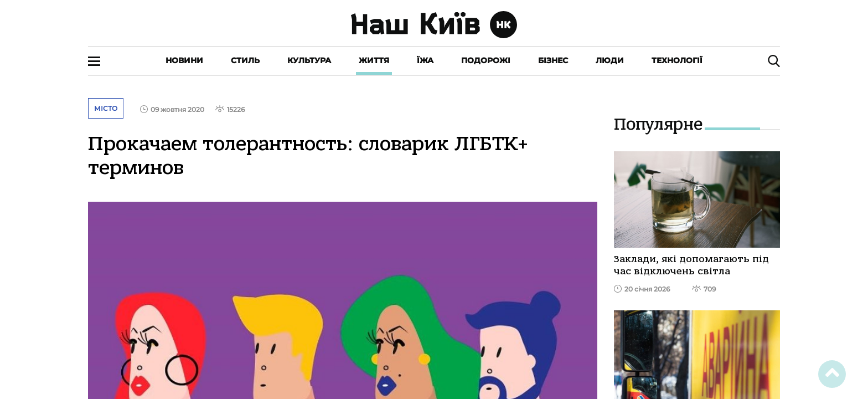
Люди (610, 60)
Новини (184, 60)
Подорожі (486, 60)
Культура (309, 60)
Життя (374, 60)
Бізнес (553, 60)
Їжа (425, 60)
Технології (677, 60)
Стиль (245, 60)
